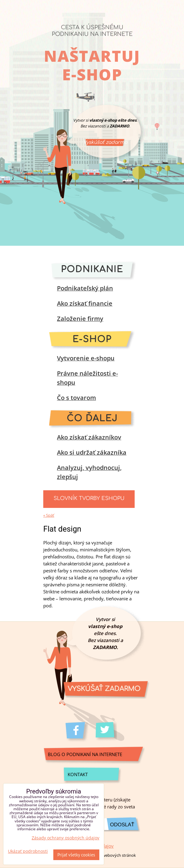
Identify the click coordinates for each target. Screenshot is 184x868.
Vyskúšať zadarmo (105, 142)
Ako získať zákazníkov (89, 437)
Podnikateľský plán (85, 288)
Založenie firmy (80, 319)
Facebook (77, 732)
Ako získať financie (85, 303)
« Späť (49, 515)
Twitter (107, 732)
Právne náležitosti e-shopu (87, 378)
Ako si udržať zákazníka (92, 452)
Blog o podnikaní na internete (85, 754)
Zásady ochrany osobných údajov (65, 838)
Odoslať (122, 825)
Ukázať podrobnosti (28, 851)
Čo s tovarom (76, 398)
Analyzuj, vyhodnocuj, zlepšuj (89, 472)
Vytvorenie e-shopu (86, 358)
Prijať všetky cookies (76, 855)
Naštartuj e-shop (92, 65)
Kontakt (78, 774)
